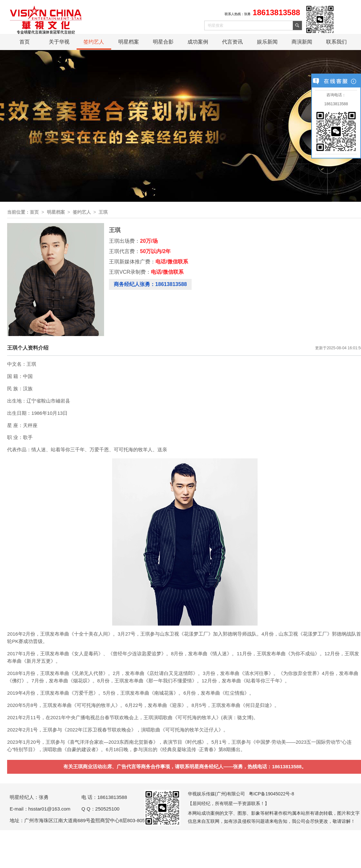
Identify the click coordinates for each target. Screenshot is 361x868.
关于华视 (59, 42)
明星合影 (163, 42)
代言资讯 (232, 42)
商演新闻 (302, 42)
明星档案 (129, 42)
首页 (25, 42)
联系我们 (336, 42)
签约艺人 (94, 42)
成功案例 (198, 42)
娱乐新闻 (267, 42)
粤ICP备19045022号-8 (271, 794)
